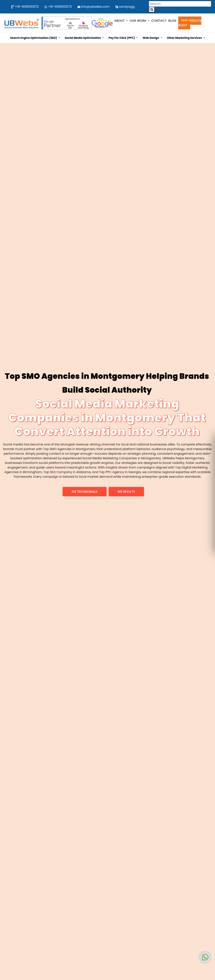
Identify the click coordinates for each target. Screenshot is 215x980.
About (120, 21)
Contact (159, 21)
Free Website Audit (190, 23)
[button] (84, 492)
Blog (172, 21)
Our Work (138, 21)
